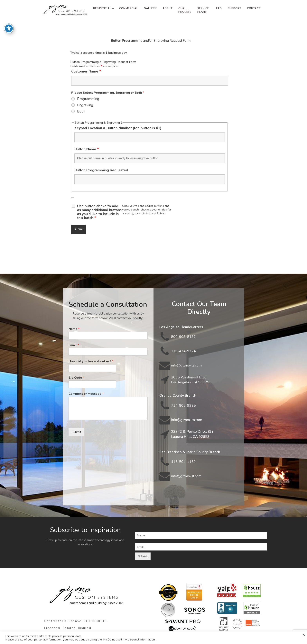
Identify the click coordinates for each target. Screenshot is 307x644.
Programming (88, 99)
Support (234, 8)
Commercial (129, 8)
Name (74, 329)
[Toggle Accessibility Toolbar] (9, 18)
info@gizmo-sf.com (186, 476)
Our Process (185, 10)
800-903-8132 (183, 337)
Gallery (150, 8)
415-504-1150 (183, 462)
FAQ (219, 8)
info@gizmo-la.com (186, 365)
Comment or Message (86, 394)
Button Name (87, 149)
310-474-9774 (183, 351)
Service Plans (203, 10)
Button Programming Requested (101, 170)
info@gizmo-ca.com (187, 420)
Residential (102, 8)
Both (81, 111)
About (167, 8)
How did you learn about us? (91, 361)
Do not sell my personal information (131, 639)
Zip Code (76, 378)
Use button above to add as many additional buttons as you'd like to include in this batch (99, 212)
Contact (254, 8)
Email (74, 345)
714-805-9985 (183, 405)
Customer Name (86, 71)
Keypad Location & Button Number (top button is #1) (118, 128)
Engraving (85, 105)
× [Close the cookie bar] (304, 635)
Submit (76, 432)
